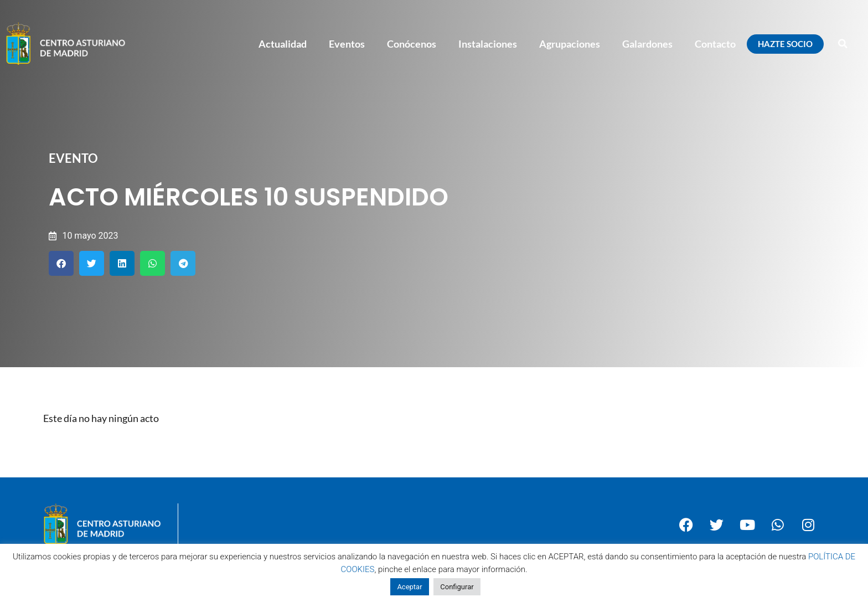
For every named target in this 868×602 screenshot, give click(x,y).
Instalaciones (488, 44)
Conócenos (412, 44)
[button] (843, 44)
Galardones (647, 44)
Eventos (347, 44)
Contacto (715, 44)
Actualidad (283, 44)
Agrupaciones (570, 44)
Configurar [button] (457, 587)
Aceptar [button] (409, 587)
